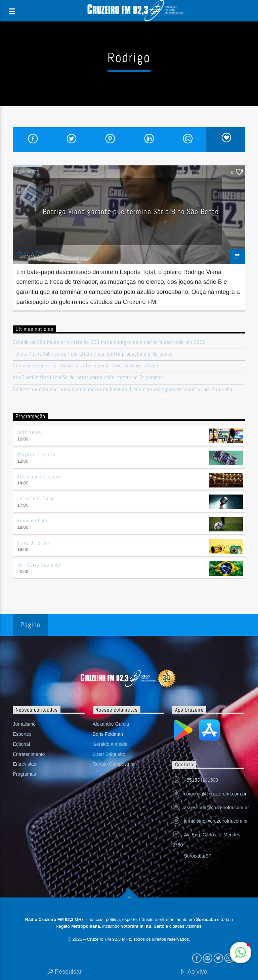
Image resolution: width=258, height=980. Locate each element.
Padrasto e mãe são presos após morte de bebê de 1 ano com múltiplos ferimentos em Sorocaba (122, 389)
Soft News (29, 432)
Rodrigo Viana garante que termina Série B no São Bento (131, 212)
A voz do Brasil (34, 543)
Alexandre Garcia (111, 724)
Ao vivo (193, 972)
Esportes (27, 172)
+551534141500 (201, 780)
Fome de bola (32, 521)
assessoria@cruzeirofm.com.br (216, 808)
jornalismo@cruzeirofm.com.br (216, 821)
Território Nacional (39, 565)
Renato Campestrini (114, 764)
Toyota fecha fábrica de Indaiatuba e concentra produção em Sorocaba (93, 354)
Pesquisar (64, 972)
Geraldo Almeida (110, 744)
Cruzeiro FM (30, 253)
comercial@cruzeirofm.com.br (215, 794)
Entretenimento (29, 754)
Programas (24, 774)
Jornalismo (24, 724)
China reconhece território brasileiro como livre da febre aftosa (85, 366)
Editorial (21, 744)
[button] (241, 952)
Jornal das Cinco (36, 498)
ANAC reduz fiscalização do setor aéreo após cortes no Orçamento (88, 377)
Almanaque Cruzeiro (39, 477)
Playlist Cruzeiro (36, 454)
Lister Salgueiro (109, 754)
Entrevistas (24, 764)
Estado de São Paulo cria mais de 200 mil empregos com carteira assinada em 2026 (109, 342)
